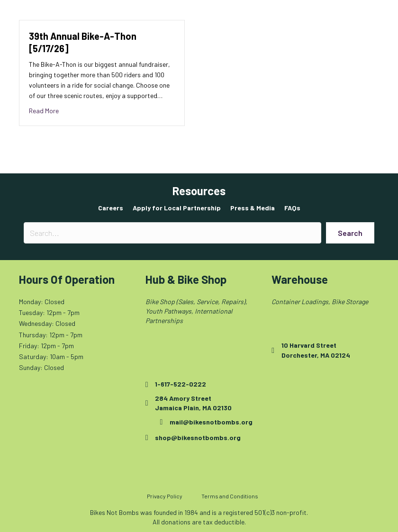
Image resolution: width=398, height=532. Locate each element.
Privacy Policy (165, 496)
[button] (350, 233)
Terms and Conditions (230, 496)
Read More (44, 110)
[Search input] (172, 233)
